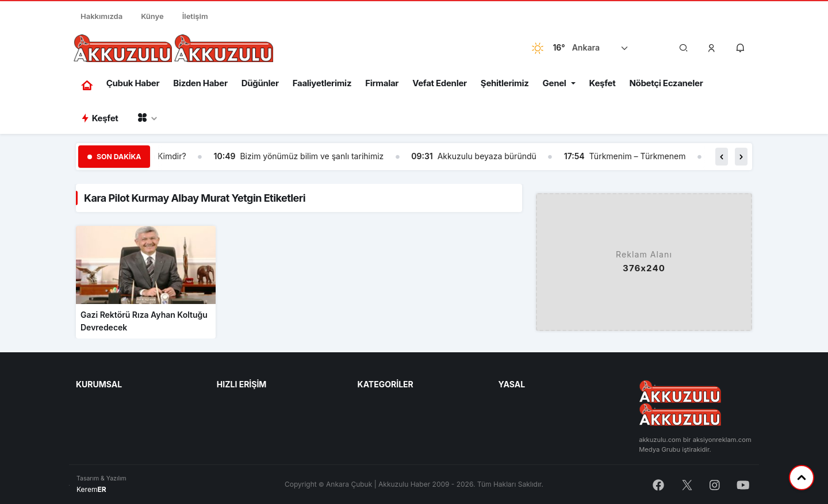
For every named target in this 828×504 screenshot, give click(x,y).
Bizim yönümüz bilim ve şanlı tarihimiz (312, 156)
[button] (712, 48)
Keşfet (603, 83)
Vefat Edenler (440, 83)
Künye (152, 16)
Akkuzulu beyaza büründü (487, 156)
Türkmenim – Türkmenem (638, 156)
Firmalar (382, 83)
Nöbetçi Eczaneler (666, 83)
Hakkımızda (101, 16)
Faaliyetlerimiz (322, 83)
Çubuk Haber (133, 83)
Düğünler (260, 83)
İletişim (195, 16)
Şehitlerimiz (505, 83)
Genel (555, 83)
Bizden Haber (200, 83)
